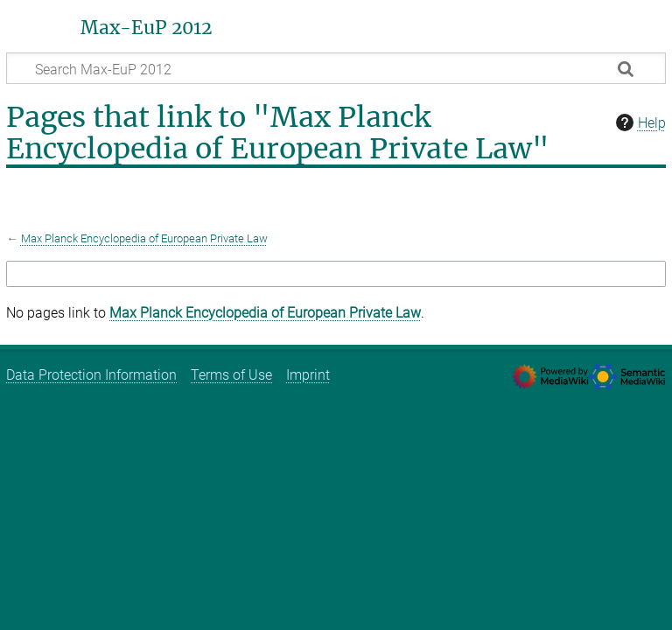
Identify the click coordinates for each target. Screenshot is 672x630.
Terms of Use (231, 375)
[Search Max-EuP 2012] (336, 68)
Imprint (308, 375)
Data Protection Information (91, 375)
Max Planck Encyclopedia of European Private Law (144, 238)
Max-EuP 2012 (146, 28)
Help (639, 122)
